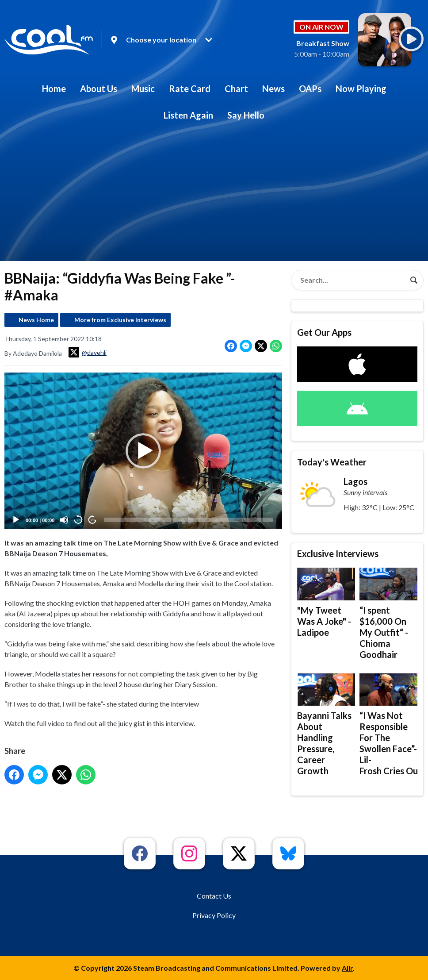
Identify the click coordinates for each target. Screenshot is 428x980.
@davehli (88, 352)
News (273, 88)
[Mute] (64, 520)
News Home (36, 320)
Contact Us (214, 896)
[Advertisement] (214, 195)
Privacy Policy (214, 915)
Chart (236, 88)
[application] (143, 451)
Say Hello (246, 115)
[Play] (16, 520)
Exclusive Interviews (338, 553)
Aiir (347, 968)
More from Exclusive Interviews (120, 320)
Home (54, 88)
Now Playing (361, 88)
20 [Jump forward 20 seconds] (93, 520)
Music (143, 88)
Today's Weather (332, 462)
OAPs (310, 88)
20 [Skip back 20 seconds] (78, 520)
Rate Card (190, 88)
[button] (143, 450)
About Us (99, 88)
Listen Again (188, 115)
